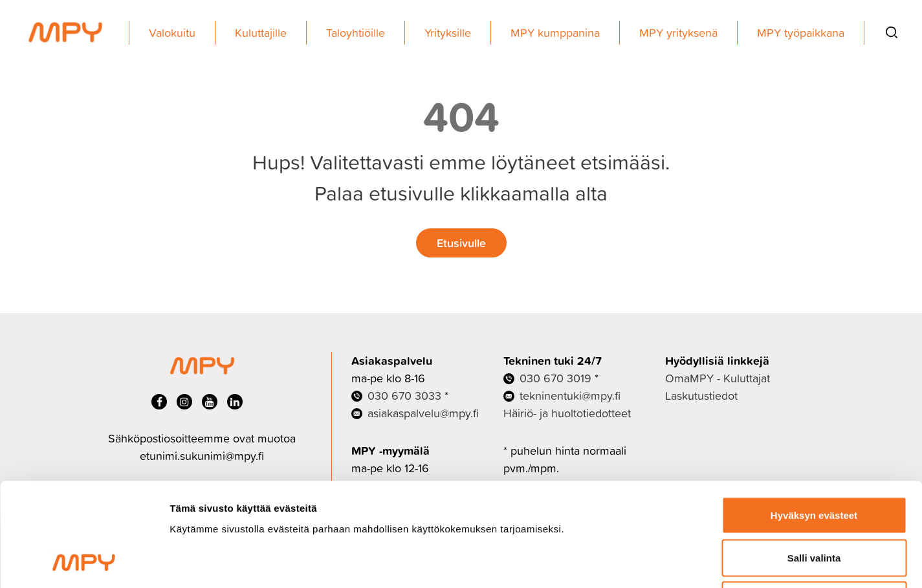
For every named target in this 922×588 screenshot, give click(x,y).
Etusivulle (461, 243)
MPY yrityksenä (678, 33)
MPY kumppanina (555, 33)
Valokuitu (172, 33)
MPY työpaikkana (801, 33)
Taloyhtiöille (356, 33)
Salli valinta (814, 461)
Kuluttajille (261, 33)
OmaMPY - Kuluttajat (718, 378)
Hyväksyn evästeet (814, 418)
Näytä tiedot (692, 562)
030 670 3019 (555, 378)
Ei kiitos (814, 503)
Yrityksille (448, 33)
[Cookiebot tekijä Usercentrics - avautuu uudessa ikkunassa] (84, 563)
